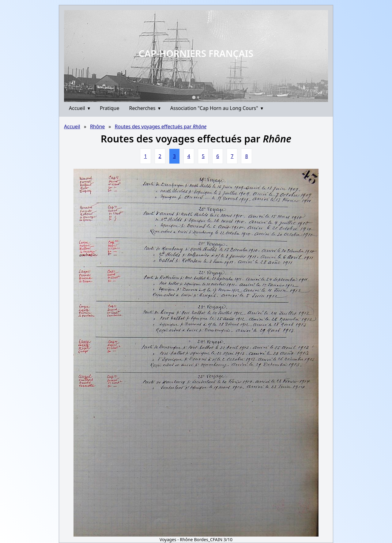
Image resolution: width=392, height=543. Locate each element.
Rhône (97, 126)
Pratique (110, 108)
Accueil (79, 108)
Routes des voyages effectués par (161, 126)
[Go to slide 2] (198, 97)
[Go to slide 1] (194, 97)
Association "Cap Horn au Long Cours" (217, 108)
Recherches (145, 108)
